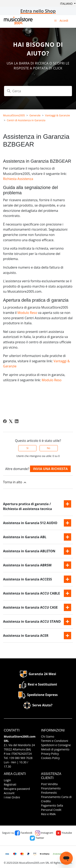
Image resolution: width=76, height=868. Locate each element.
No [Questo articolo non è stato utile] (48, 448)
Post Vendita (49, 784)
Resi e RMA (48, 814)
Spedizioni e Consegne (56, 745)
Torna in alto (15, 482)
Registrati (10, 784)
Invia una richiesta (50, 469)
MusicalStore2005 (14, 115)
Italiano (67, 4)
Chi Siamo (48, 736)
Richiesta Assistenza (18, 179)
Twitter (37, 838)
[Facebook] (5, 421)
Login (7, 780)
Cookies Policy (50, 758)
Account (9, 793)
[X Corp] (11, 421)
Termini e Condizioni (55, 741)
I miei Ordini (12, 797)
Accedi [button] (64, 21)
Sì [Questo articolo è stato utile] (28, 448)
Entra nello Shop (38, 11)
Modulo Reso (27, 313)
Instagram (44, 833)
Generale (35, 115)
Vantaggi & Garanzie (57, 115)
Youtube (64, 833)
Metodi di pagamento (55, 749)
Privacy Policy (50, 754)
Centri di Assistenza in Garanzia (26, 120)
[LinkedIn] (17, 421)
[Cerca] (38, 91)
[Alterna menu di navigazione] (55, 20)
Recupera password (17, 789)
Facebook (24, 833)
